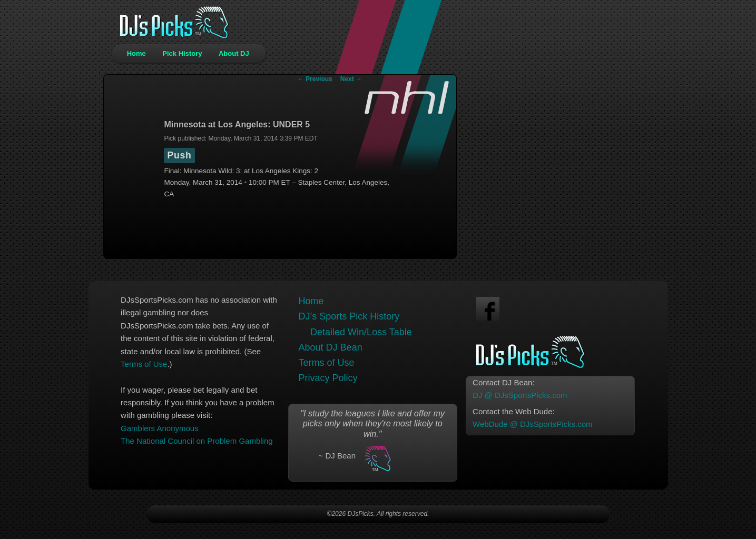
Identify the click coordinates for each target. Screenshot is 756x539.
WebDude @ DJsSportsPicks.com (533, 424)
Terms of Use (144, 364)
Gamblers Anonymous (160, 428)
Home (136, 53)
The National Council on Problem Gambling (197, 441)
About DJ (234, 53)
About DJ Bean (331, 347)
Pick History (182, 53)
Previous (315, 79)
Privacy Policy (328, 378)
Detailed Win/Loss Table (361, 332)
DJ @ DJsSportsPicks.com (520, 395)
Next (351, 79)
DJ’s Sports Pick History (349, 316)
